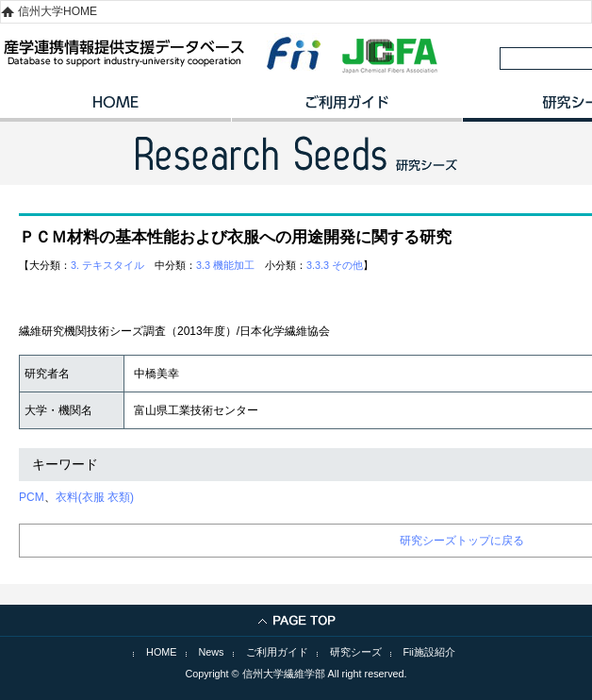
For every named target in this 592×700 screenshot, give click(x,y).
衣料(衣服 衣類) (95, 497)
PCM (32, 497)
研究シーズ (356, 652)
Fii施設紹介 (429, 652)
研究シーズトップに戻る (462, 541)
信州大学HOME (58, 11)
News (212, 652)
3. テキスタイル (107, 265)
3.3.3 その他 (335, 265)
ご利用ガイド (346, 108)
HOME (115, 108)
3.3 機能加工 (225, 265)
